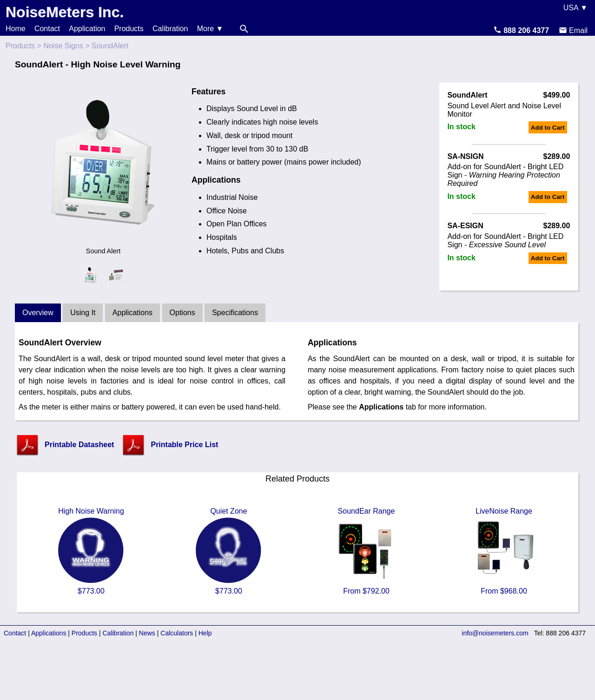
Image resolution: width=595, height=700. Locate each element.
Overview (38, 313)
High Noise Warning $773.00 (91, 551)
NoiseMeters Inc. (65, 12)
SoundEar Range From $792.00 (366, 551)
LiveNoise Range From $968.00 (504, 551)
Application (87, 29)
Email (573, 30)
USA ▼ (575, 8)
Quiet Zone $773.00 (229, 551)
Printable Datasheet (79, 445)
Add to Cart (548, 128)
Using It (83, 313)
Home (16, 29)
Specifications (235, 313)
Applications (132, 313)
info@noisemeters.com (495, 633)
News (147, 633)
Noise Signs (63, 46)
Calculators (177, 633)
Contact (47, 29)
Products (129, 29)
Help (205, 633)
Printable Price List (184, 445)
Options (182, 313)
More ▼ (210, 29)
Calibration (170, 29)
